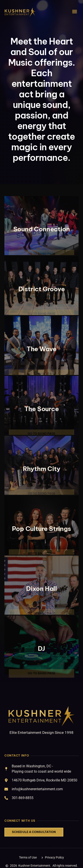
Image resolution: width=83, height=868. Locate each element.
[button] (74, 11)
